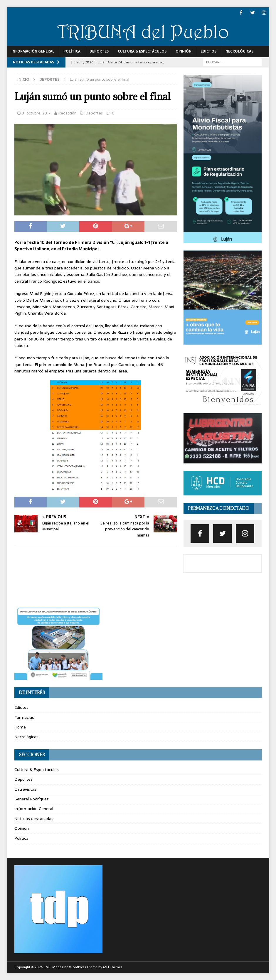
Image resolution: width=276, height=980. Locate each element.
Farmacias (24, 717)
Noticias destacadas (34, 818)
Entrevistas (25, 789)
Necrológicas (239, 51)
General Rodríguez (32, 799)
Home (20, 727)
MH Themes (113, 967)
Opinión (184, 51)
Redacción (67, 113)
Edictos (208, 51)
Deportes (99, 51)
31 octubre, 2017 (36, 113)
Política (72, 51)
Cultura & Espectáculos (142, 51)
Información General (33, 51)
